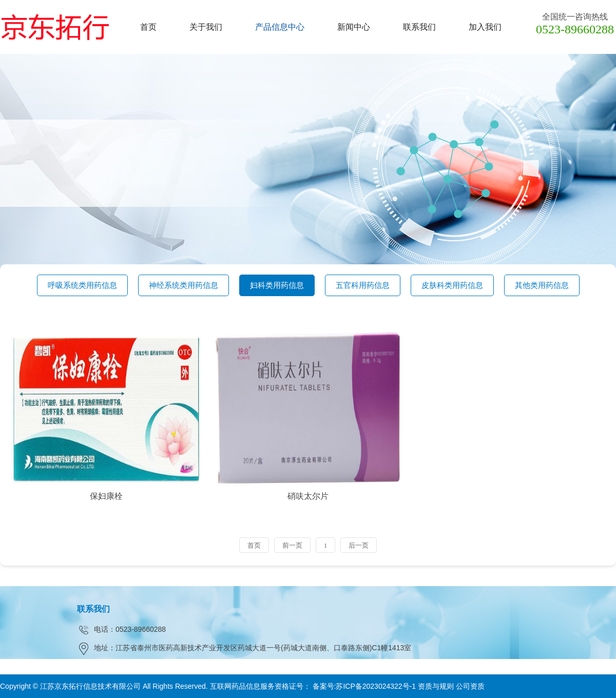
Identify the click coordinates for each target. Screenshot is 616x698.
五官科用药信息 (363, 285)
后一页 (359, 545)
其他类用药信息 (542, 285)
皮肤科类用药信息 (452, 285)
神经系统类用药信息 (184, 285)
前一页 (292, 545)
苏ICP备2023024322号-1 (376, 686)
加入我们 (485, 27)
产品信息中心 (280, 27)
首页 (148, 27)
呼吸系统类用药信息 (82, 285)
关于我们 (206, 27)
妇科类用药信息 (277, 285)
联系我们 (419, 27)
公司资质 (470, 686)
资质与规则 (436, 686)
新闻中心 (354, 27)
